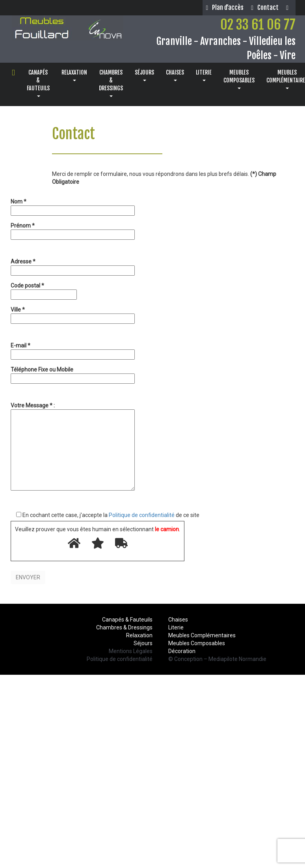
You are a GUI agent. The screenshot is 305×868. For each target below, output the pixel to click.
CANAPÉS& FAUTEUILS (38, 83)
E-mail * (73, 350)
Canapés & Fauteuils (127, 620)
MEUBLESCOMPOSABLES (239, 79)
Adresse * (73, 266)
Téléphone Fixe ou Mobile (73, 374)
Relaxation (139, 635)
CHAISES (175, 75)
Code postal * (44, 290)
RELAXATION (74, 75)
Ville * (73, 314)
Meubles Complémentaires (202, 635)
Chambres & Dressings (124, 627)
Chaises (178, 620)
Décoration (182, 651)
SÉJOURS (144, 75)
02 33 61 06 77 (258, 24)
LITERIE (204, 75)
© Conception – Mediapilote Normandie (217, 659)
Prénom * (73, 230)
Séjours (143, 643)
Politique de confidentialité (142, 515)
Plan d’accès (225, 7)
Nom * (73, 206)
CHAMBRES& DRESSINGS (111, 83)
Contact (265, 7)
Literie (176, 627)
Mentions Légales (131, 651)
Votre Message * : (73, 447)
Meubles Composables (197, 643)
